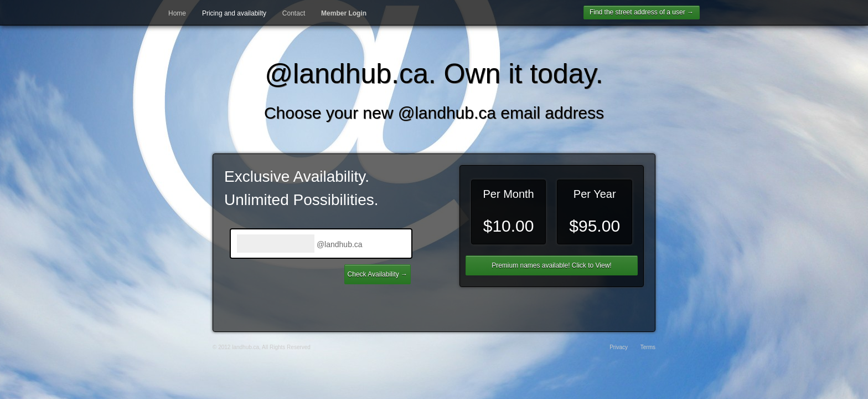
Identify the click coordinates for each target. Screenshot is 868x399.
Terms (648, 347)
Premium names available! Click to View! (552, 265)
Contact (294, 13)
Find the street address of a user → (642, 12)
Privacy (619, 347)
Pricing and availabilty (234, 13)
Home (177, 13)
